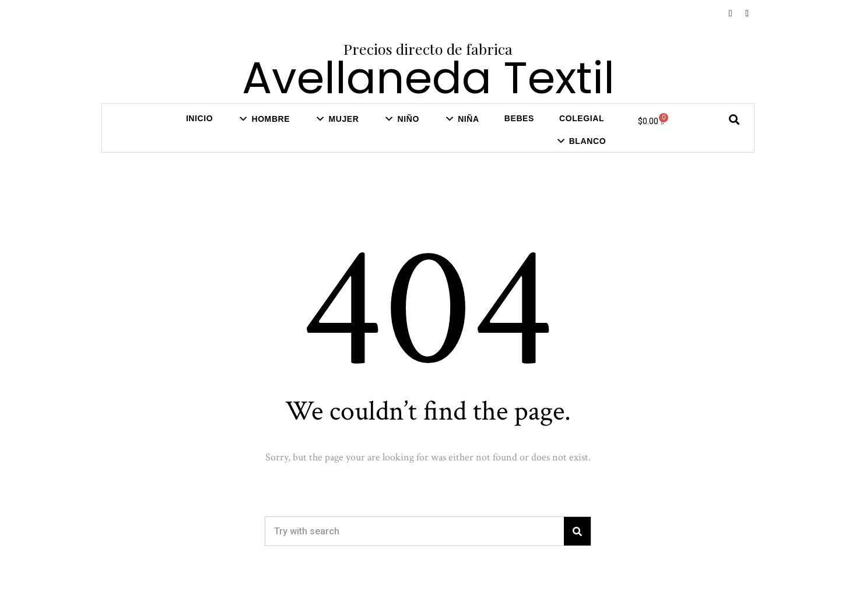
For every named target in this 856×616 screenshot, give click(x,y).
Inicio (199, 118)
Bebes (519, 118)
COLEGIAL (582, 118)
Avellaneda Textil (428, 78)
